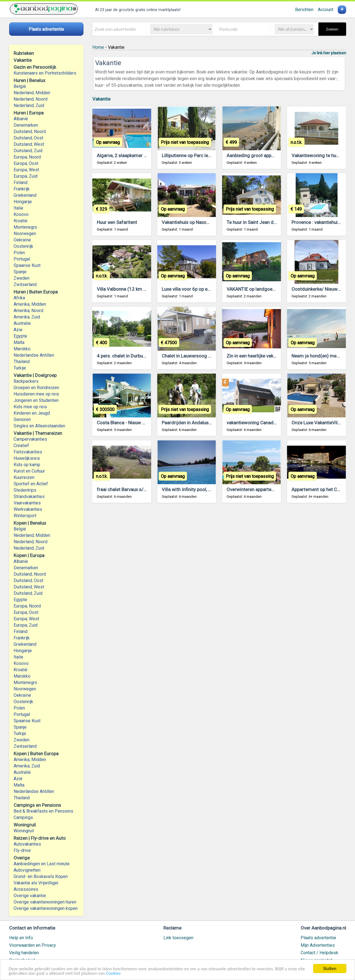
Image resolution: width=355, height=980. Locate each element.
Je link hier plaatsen (329, 53)
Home (98, 47)
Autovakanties (27, 844)
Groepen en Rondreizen (36, 388)
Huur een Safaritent (117, 222)
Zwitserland (25, 284)
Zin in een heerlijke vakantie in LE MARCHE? (271, 356)
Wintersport (25, 516)
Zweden (21, 278)
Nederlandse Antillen (34, 355)
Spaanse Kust (27, 265)
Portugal (22, 259)
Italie (18, 208)
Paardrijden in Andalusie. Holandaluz (200, 423)
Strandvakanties (29, 497)
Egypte (20, 336)
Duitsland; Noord (30, 132)
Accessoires (26, 889)
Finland (21, 183)
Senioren (22, 419)
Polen (19, 253)
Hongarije (23, 202)
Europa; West (26, 170)
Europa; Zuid (26, 176)
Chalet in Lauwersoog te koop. (193, 356)
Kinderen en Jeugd (32, 413)
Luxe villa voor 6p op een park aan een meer (207, 289)
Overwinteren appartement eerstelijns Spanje (273, 489)
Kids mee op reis (30, 407)
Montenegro (25, 227)
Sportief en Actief (31, 484)
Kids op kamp (27, 465)
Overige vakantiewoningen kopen (46, 908)
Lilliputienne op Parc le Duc (189, 155)
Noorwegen (25, 233)
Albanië (21, 119)
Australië (22, 772)
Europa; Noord (27, 157)
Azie (18, 330)
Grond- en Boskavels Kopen (41, 876)
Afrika (19, 298)
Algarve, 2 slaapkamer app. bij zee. (132, 155)
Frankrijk (22, 189)
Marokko (22, 349)
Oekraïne (22, 240)
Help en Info (21, 938)
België (20, 86)
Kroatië (21, 221)
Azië (18, 779)
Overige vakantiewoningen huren (45, 902)
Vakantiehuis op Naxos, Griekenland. (199, 222)
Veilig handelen (24, 953)
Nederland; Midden (32, 93)
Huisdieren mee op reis (36, 394)
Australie (22, 323)
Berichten (304, 10)
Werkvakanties (28, 509)
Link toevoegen (178, 938)
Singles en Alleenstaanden (39, 426)
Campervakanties (30, 439)
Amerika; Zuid (27, 317)
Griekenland (25, 195)
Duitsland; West (29, 144)
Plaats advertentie (318, 938)
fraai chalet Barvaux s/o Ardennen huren (138, 489)
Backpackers (26, 381)
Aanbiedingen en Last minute (42, 864)
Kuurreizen (24, 477)
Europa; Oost (26, 163)
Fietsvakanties (28, 452)
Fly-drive (22, 850)
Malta (19, 342)
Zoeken (332, 29)
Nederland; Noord (31, 99)
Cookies (115, 974)
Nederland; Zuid (29, 105)
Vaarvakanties (27, 503)
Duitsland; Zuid (28, 151)
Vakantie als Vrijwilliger (36, 883)
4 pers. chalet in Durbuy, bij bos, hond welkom (144, 356)
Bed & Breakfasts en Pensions (43, 811)
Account (326, 10)
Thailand (22, 362)
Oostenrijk (23, 246)
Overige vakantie (30, 896)
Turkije (20, 368)
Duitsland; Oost (28, 138)
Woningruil (24, 831)
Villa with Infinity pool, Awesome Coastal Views (211, 489)
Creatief (21, 446)
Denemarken (26, 125)
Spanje (20, 272)
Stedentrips (25, 490)
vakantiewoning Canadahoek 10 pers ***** (271, 423)
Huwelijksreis (27, 458)
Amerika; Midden (30, 304)
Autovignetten (27, 870)
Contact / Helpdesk (319, 953)
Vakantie (101, 99)
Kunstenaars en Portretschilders (45, 73)
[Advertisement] (219, 576)
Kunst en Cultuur (29, 471)
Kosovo (21, 214)
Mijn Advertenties (318, 945)
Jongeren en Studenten (36, 400)
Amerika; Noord (28, 311)
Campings (23, 817)
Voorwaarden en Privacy (33, 945)
